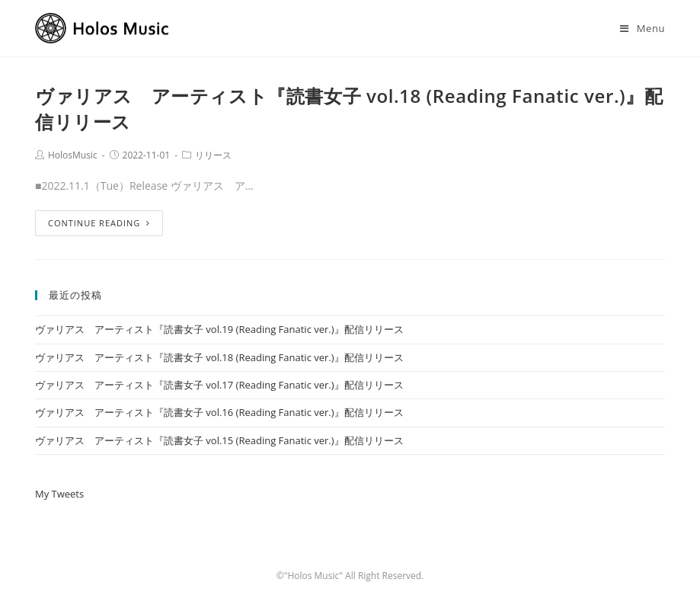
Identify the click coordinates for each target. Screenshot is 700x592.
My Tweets (59, 494)
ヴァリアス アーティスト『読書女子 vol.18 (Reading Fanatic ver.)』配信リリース (219, 357)
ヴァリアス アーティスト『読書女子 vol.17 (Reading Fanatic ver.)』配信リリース (219, 385)
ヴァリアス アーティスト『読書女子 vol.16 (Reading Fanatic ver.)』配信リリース (219, 412)
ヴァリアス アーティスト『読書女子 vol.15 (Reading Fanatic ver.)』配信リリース (219, 440)
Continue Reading (99, 223)
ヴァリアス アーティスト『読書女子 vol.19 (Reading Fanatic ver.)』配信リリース (219, 329)
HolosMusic (73, 155)
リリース (213, 155)
